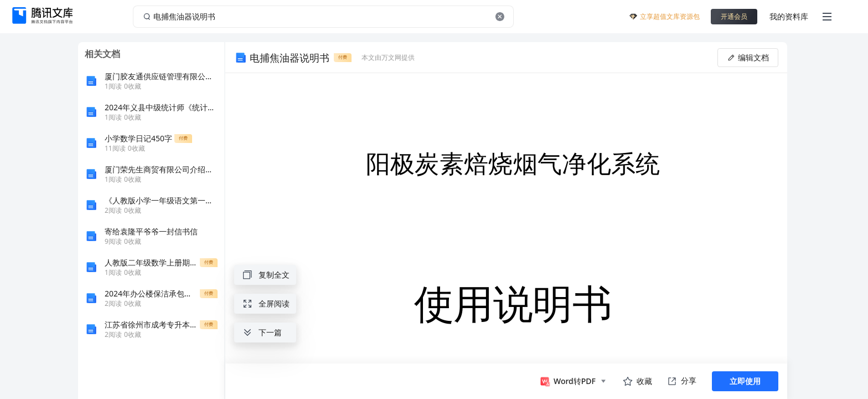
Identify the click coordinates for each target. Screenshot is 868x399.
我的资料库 (789, 16)
